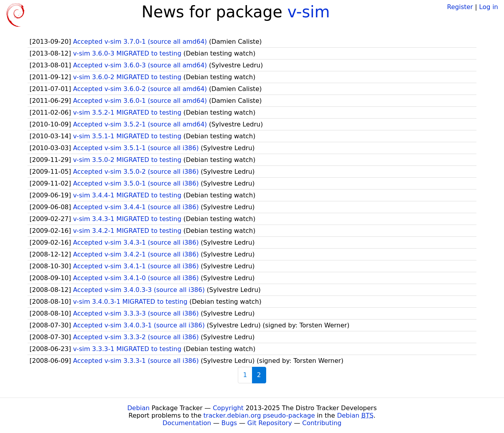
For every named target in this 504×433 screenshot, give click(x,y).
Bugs (229, 423)
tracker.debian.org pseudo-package (259, 415)
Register (460, 7)
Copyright (228, 408)
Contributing (322, 423)
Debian (138, 408)
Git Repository (270, 423)
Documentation (187, 423)
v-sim (309, 12)
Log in (489, 7)
